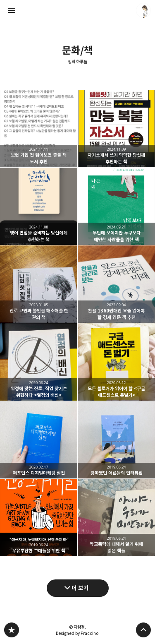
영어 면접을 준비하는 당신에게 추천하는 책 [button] (39, 206)
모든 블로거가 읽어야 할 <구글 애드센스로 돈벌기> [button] (116, 362)
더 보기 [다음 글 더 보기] (80, 588)
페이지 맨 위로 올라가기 (143, 630)
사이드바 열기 (12, 10)
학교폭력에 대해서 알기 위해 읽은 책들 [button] (116, 518)
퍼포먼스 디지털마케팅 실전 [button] (39, 440)
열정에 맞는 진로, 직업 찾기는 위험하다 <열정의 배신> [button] (39, 362)
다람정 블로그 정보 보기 (143, 10)
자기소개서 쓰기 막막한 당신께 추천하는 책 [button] (116, 129)
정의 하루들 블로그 (12, 630)
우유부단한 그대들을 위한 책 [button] (39, 518)
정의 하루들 (77, 62)
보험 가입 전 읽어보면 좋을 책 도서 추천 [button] (39, 129)
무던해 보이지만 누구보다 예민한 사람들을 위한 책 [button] (116, 206)
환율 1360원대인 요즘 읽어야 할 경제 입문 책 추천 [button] (116, 284)
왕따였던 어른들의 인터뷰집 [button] (116, 440)
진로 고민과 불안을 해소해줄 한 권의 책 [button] (39, 284)
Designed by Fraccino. (78, 633)
